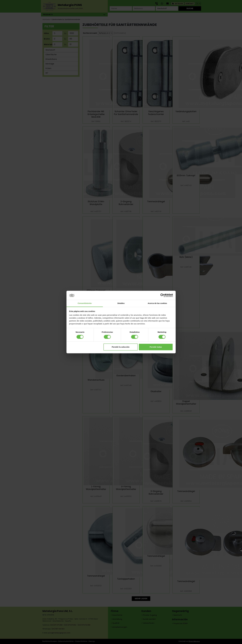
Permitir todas (156, 347)
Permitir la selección (121, 347)
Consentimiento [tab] (85, 303)
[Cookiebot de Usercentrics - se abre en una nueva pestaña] (162, 295)
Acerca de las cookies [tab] (157, 303)
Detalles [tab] (121, 303)
